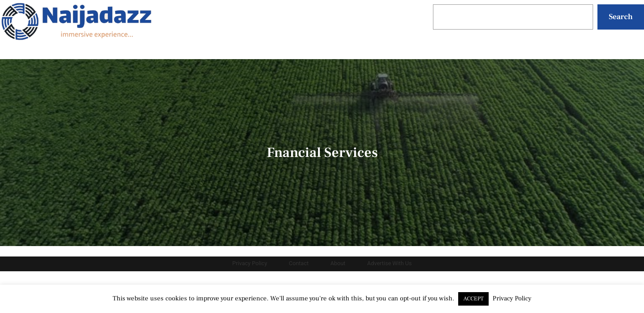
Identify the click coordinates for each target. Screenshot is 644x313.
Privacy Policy (512, 298)
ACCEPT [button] (473, 299)
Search (621, 17)
